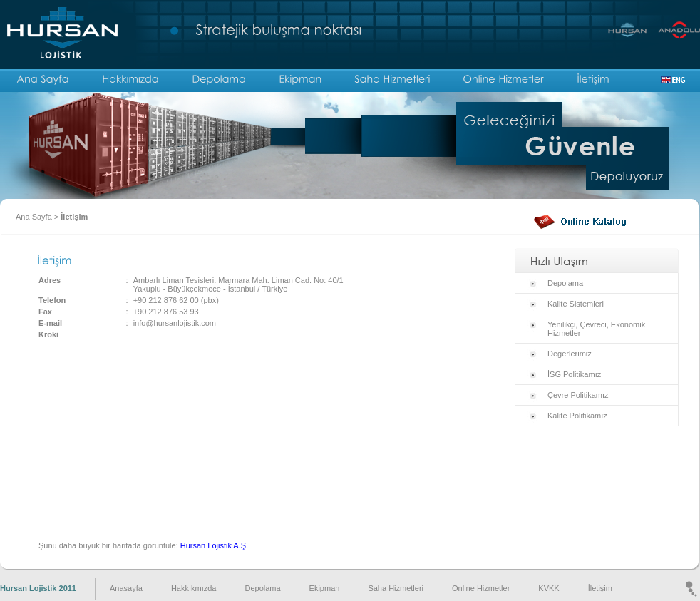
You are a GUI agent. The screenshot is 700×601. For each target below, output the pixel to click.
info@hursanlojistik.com (175, 323)
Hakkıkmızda (194, 588)
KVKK (549, 588)
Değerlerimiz (570, 354)
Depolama (565, 283)
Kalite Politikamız (577, 416)
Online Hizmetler (481, 588)
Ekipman (325, 588)
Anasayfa (126, 588)
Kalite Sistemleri (576, 304)
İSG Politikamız (574, 374)
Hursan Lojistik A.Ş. (214, 545)
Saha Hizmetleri (396, 588)
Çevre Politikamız (578, 395)
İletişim (74, 217)
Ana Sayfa (34, 217)
